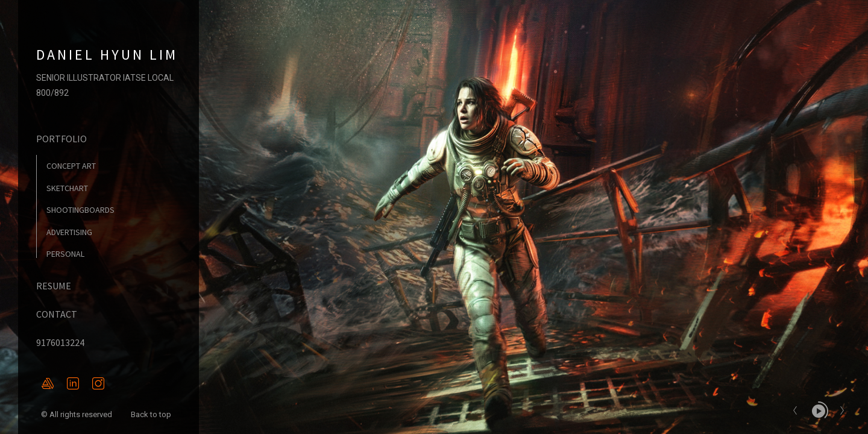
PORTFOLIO (61, 139)
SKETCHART (67, 188)
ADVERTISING (69, 232)
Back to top (152, 414)
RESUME (54, 286)
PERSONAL (65, 254)
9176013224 (60, 342)
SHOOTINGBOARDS (80, 210)
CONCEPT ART (71, 166)
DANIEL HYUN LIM (107, 55)
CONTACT (57, 314)
